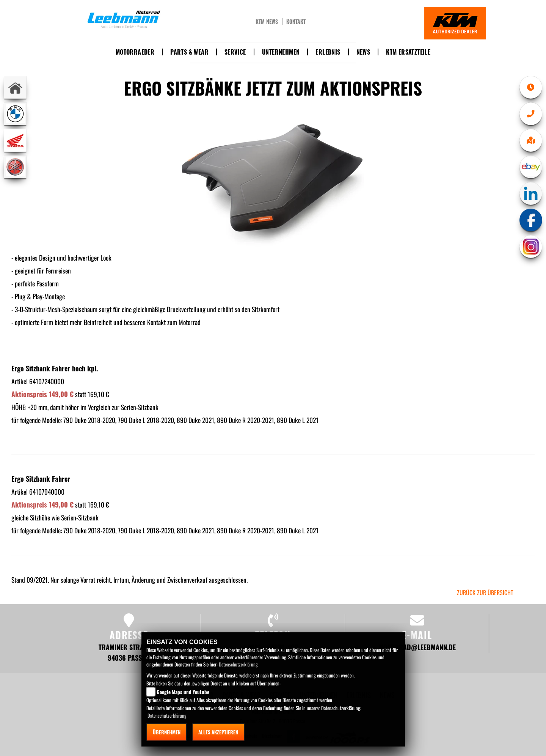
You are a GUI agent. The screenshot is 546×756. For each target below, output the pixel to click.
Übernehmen (167, 732)
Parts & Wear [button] (189, 52)
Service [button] (235, 52)
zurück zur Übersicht (485, 593)
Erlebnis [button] (328, 52)
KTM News (267, 22)
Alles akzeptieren (218, 732)
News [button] (363, 52)
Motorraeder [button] (135, 52)
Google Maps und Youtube (183, 692)
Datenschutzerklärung (238, 664)
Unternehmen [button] (281, 52)
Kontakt (296, 22)
